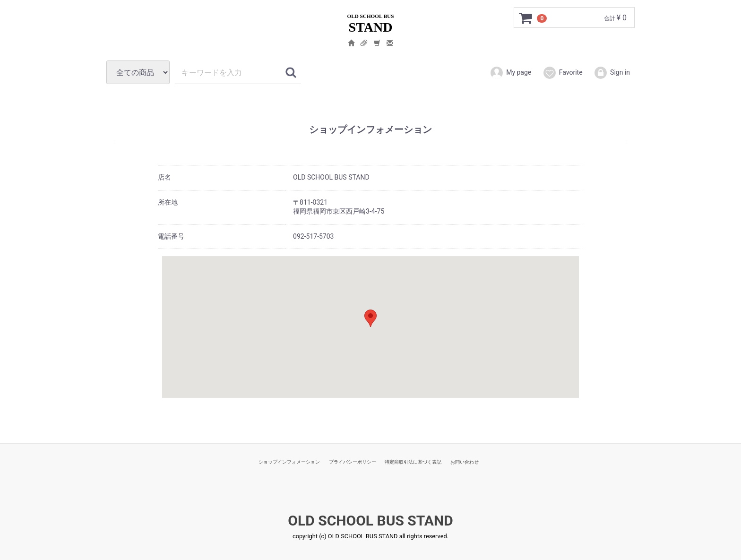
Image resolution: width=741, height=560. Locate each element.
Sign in (612, 73)
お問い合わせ (465, 462)
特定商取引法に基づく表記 (413, 462)
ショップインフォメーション (289, 462)
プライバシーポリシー (353, 462)
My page (510, 73)
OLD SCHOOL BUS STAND (370, 521)
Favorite (563, 73)
